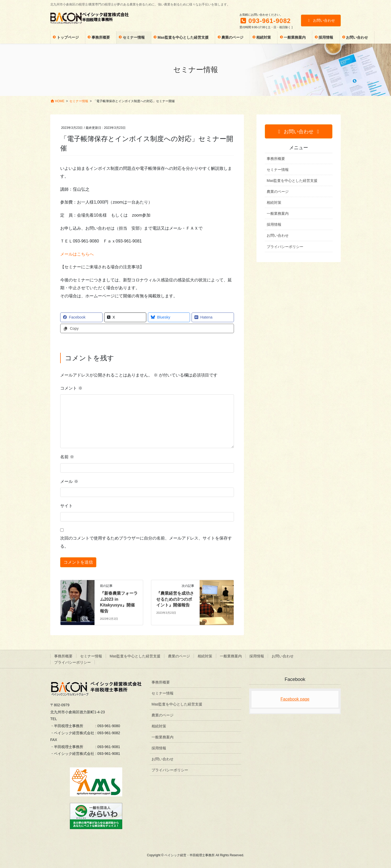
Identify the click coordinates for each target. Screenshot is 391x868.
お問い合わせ (321, 20)
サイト (66, 506)
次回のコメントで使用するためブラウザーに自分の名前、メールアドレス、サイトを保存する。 (146, 542)
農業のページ (278, 192)
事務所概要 (276, 159)
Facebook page (295, 699)
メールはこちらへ (77, 254)
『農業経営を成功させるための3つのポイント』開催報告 (175, 599)
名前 (67, 457)
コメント (71, 388)
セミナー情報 (278, 170)
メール (69, 481)
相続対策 (274, 202)
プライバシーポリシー (285, 247)
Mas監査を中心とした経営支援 (292, 181)
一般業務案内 (278, 213)
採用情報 (274, 224)
